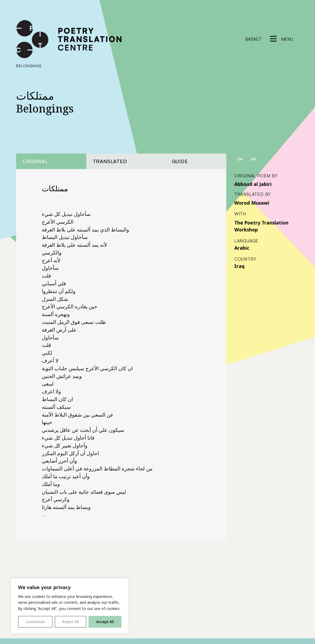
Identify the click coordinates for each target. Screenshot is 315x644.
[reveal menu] (281, 39)
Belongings (29, 66)
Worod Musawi (252, 203)
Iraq (239, 266)
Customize (35, 622)
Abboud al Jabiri (253, 184)
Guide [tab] (180, 161)
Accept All (105, 622)
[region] (70, 606)
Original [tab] (35, 161)
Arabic (242, 248)
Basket (253, 39)
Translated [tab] (110, 161)
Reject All (71, 622)
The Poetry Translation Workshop (261, 226)
